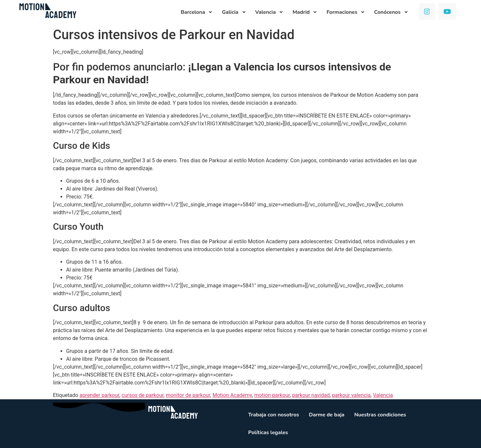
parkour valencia (351, 395)
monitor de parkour (188, 395)
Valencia (383, 395)
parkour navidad (311, 395)
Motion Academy (232, 395)
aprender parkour (100, 395)
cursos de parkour (143, 395)
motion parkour (272, 395)
